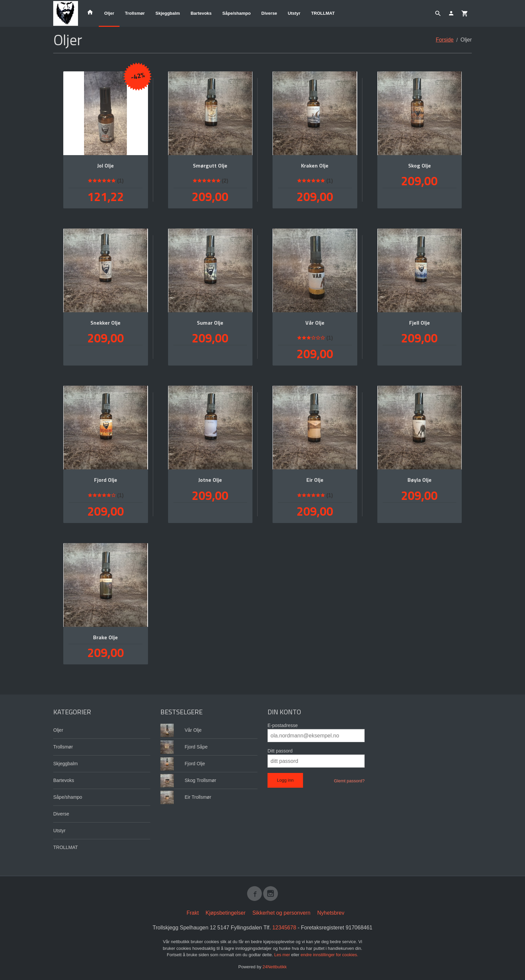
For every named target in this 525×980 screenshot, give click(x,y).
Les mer (283, 955)
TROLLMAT (323, 13)
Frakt (193, 913)
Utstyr (294, 13)
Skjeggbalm (168, 13)
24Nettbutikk (275, 967)
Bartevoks (201, 13)
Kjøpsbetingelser (226, 913)
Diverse (269, 13)
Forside (444, 40)
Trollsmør (135, 13)
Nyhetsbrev (331, 913)
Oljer (109, 13)
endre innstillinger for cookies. (329, 955)
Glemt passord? (349, 781)
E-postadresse (283, 725)
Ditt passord (280, 751)
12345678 (284, 928)
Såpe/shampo (237, 13)
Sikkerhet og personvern (281, 913)
